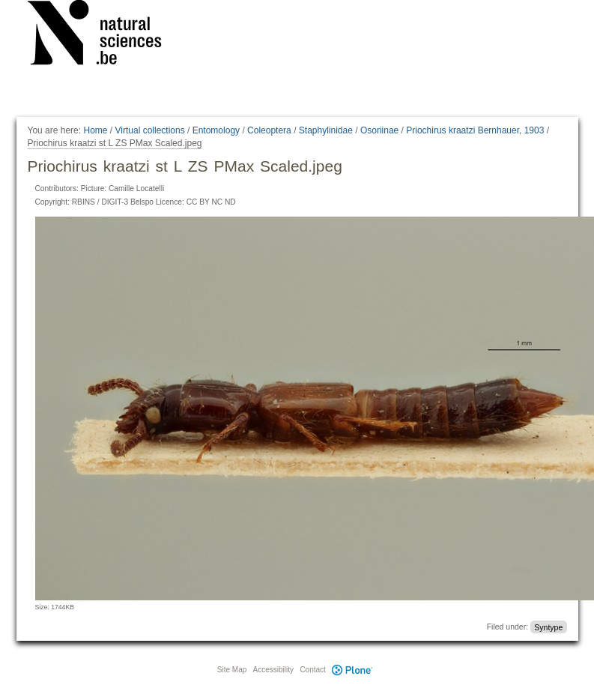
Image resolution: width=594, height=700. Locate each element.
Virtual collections (150, 130)
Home (95, 130)
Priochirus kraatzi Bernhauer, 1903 (475, 130)
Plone (353, 670)
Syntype (548, 627)
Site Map (232, 670)
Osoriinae (379, 130)
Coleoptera (269, 130)
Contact (312, 670)
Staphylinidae (326, 130)
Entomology (216, 130)
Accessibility (273, 670)
